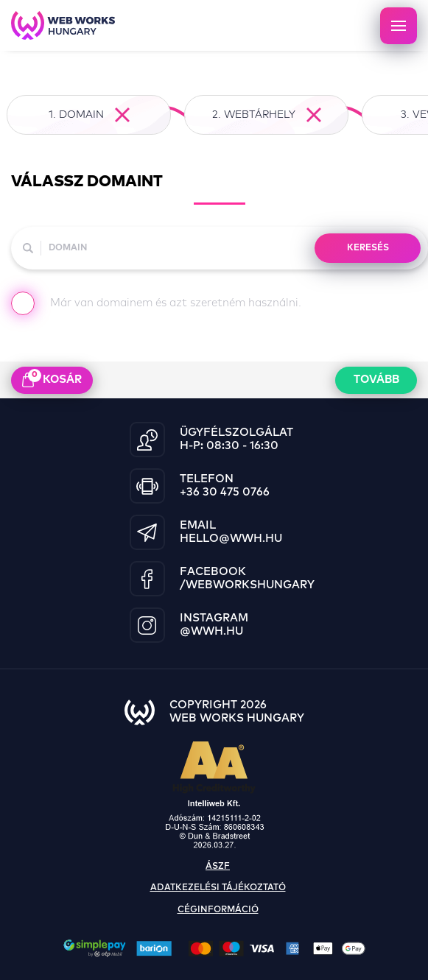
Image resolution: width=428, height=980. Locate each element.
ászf (218, 867)
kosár (52, 378)
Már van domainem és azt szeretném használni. (156, 306)
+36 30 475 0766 (225, 492)
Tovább (376, 380)
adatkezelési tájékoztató (218, 888)
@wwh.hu (211, 631)
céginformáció (218, 910)
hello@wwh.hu (231, 539)
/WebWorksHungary (247, 585)
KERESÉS (368, 248)
